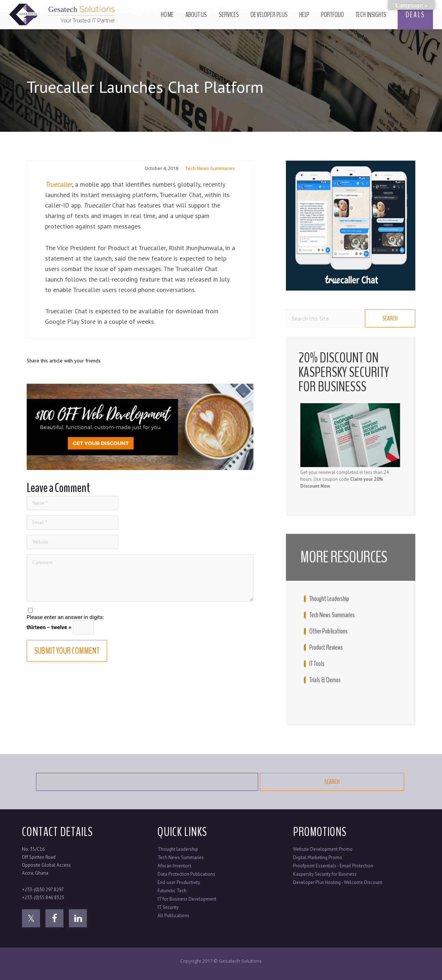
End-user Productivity (179, 882)
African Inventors (174, 866)
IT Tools (317, 664)
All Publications (173, 916)
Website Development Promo (323, 849)
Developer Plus (269, 15)
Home (167, 15)
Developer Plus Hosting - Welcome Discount (338, 882)
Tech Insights (371, 15)
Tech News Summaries (210, 168)
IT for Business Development (187, 899)
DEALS (415, 15)
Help (304, 15)
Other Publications (328, 631)
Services (229, 15)
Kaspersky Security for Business (325, 874)
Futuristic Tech (172, 891)
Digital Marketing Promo (318, 857)
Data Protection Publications (186, 874)
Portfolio (332, 15)
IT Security (168, 907)
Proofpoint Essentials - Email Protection (333, 866)
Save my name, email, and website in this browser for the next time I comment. (128, 611)
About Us (196, 15)
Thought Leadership (329, 599)
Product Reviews (326, 648)
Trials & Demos (325, 680)
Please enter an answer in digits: (65, 617)
